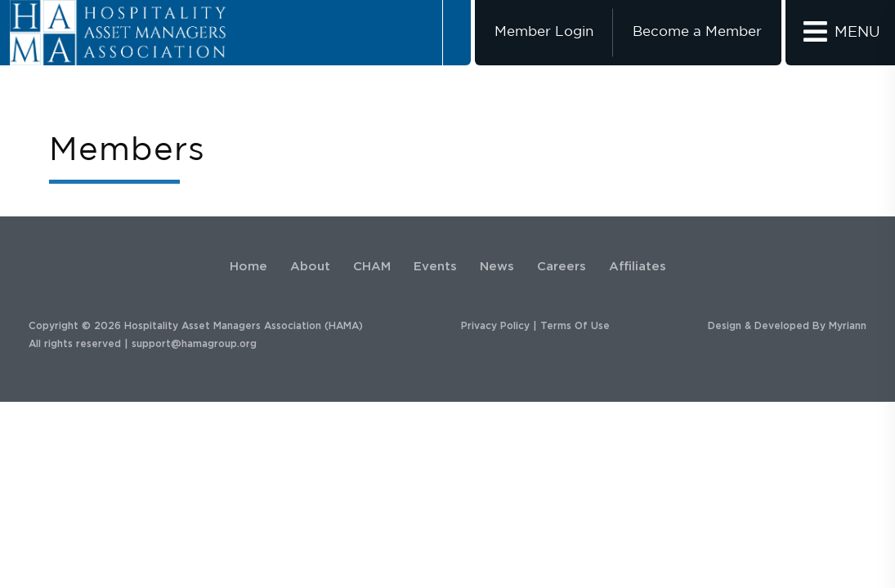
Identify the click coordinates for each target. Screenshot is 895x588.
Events (435, 267)
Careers (562, 267)
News (497, 267)
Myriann (848, 326)
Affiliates (638, 267)
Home (248, 267)
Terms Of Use (575, 326)
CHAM (372, 267)
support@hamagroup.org (194, 344)
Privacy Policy (495, 326)
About (310, 267)
